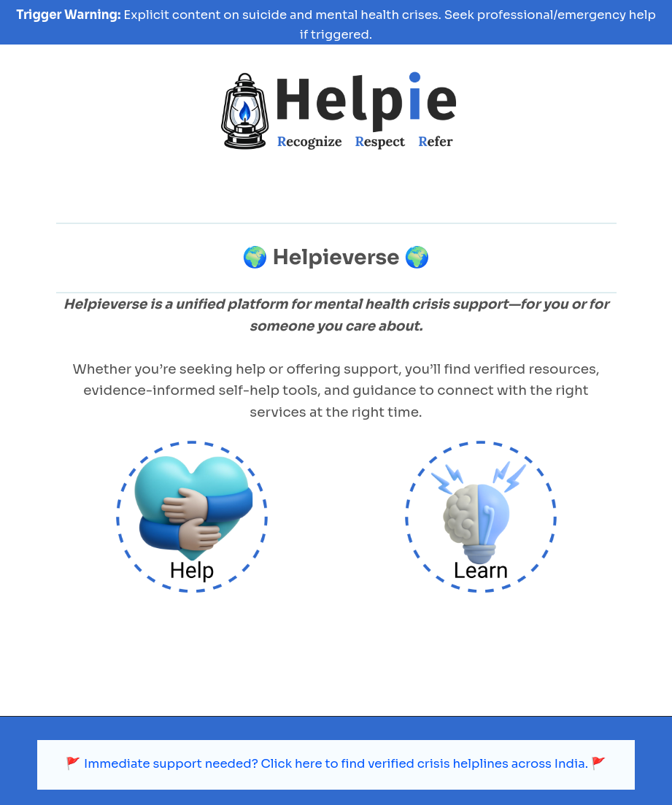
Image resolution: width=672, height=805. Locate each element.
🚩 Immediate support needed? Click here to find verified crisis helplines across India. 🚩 (336, 723)
